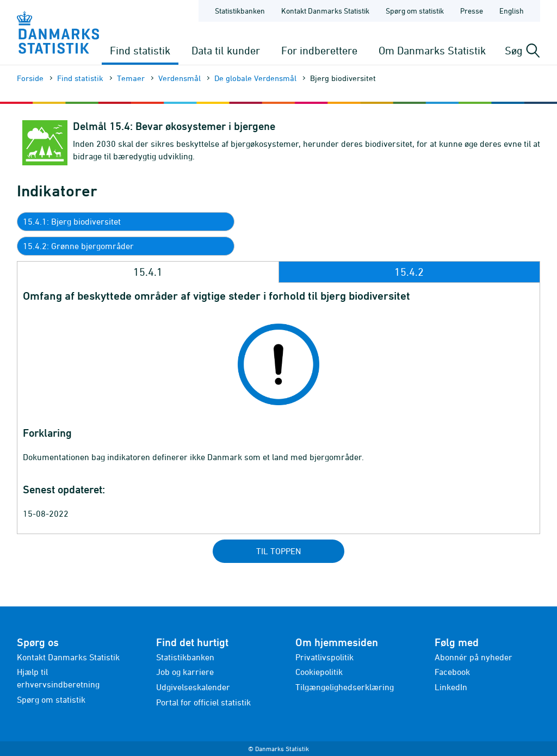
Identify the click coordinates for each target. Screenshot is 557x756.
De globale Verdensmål (255, 78)
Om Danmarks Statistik (432, 50)
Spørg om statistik (51, 699)
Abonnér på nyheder (474, 657)
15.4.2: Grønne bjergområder (78, 246)
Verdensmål (180, 78)
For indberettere (319, 50)
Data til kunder (226, 50)
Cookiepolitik (319, 672)
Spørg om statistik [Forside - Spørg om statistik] (415, 11)
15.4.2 (409, 272)
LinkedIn (451, 687)
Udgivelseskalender (193, 687)
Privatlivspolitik (324, 657)
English (512, 11)
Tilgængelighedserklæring (345, 687)
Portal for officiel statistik (203, 702)
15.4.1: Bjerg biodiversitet (72, 221)
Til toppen (278, 551)
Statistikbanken (240, 11)
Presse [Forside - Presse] (472, 11)
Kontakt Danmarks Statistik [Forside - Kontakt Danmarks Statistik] (325, 11)
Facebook (452, 672)
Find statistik (140, 50)
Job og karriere (185, 672)
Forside (30, 78)
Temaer (131, 78)
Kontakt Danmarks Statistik (68, 657)
